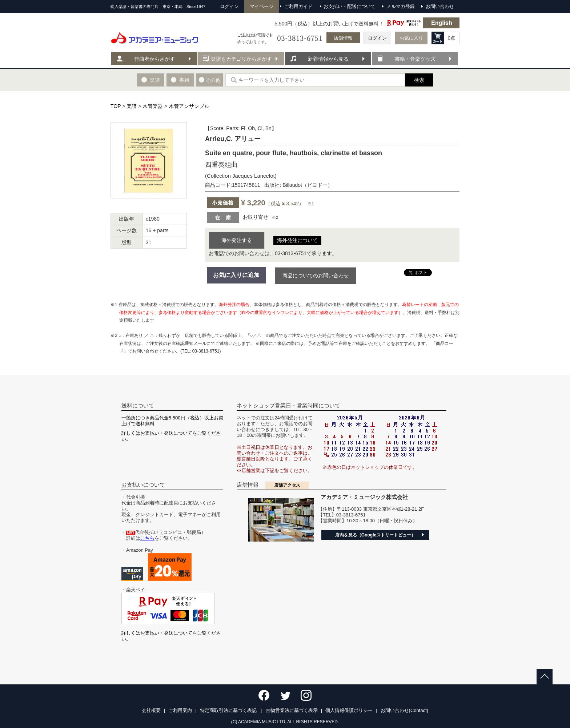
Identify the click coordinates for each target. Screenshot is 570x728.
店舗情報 (343, 38)
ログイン (377, 38)
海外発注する (237, 240)
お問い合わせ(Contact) (404, 710)
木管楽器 (153, 106)
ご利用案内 (180, 710)
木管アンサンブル (189, 106)
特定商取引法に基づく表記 (229, 710)
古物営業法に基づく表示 (292, 710)
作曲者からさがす (154, 59)
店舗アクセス (287, 485)
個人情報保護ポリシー (349, 710)
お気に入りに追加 (236, 275)
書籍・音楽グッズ (415, 59)
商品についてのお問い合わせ (316, 275)
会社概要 (151, 710)
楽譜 (132, 106)
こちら (147, 538)
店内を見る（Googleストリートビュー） (375, 535)
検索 (419, 80)
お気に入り (411, 38)
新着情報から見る (328, 59)
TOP (116, 106)
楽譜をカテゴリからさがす (241, 59)
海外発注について (297, 240)
